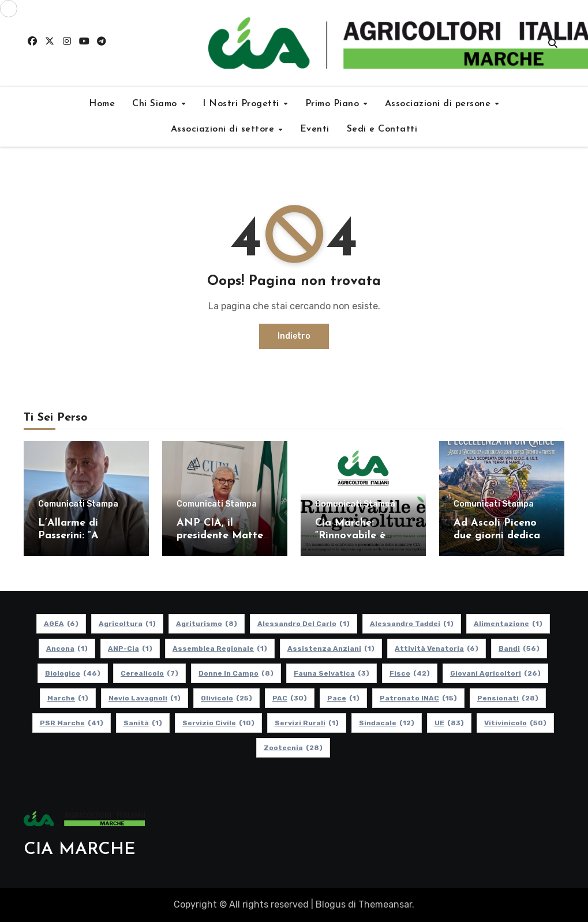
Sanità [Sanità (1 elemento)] (142, 723)
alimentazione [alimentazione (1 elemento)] (508, 624)
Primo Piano (334, 104)
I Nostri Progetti (242, 104)
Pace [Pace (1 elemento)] (343, 698)
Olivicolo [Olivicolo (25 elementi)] (226, 698)
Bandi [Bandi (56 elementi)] (519, 649)
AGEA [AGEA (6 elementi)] (61, 624)
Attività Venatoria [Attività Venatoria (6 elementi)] (437, 649)
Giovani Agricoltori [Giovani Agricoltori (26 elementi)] (495, 673)
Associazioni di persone (439, 104)
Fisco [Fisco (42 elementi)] (410, 673)
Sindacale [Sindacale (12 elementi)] (386, 723)
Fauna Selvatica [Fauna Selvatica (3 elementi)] (332, 673)
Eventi (315, 129)
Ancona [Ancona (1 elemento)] (67, 649)
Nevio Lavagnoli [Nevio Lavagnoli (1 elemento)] (145, 698)
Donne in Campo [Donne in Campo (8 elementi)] (236, 673)
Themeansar (385, 904)
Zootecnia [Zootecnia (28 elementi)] (293, 748)
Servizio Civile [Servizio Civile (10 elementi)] (218, 723)
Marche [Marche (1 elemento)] (68, 698)
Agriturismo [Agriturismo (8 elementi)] (206, 624)
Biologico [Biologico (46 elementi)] (73, 673)
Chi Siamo (156, 104)
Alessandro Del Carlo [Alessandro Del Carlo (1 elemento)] (303, 624)
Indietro (294, 336)
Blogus (331, 904)
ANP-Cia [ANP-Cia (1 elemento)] (130, 649)
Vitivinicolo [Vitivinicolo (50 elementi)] (515, 723)
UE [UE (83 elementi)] (449, 723)
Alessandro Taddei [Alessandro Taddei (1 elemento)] (411, 624)
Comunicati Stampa (78, 504)
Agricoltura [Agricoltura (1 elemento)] (127, 624)
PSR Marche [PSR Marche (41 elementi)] (71, 723)
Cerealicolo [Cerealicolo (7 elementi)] (149, 673)
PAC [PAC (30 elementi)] (290, 698)
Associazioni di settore (224, 129)
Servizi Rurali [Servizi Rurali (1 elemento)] (306, 723)
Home (102, 104)
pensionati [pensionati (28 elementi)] (508, 698)
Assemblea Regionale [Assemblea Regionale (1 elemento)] (220, 649)
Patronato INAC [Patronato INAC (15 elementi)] (418, 698)
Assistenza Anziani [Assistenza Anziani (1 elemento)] (331, 649)
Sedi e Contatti (382, 129)
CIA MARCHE (80, 850)
